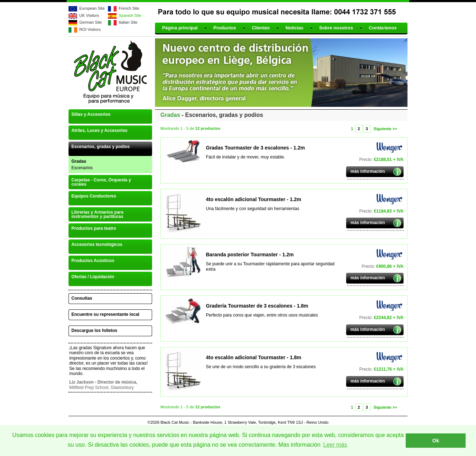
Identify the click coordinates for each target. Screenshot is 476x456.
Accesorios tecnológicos (97, 244)
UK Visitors (89, 15)
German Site (91, 22)
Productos (225, 28)
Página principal (180, 28)
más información (368, 171)
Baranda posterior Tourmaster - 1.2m (250, 255)
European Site (92, 8)
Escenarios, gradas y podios (101, 147)
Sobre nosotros (336, 28)
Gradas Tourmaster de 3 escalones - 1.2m (255, 148)
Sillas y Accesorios (91, 114)
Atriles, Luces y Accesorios (99, 130)
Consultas (82, 298)
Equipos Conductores (94, 196)
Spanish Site (130, 15)
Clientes (261, 28)
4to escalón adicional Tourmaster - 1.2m (254, 199)
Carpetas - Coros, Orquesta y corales (101, 182)
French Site (129, 8)
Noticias (294, 28)
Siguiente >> (385, 129)
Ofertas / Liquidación (93, 277)
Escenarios (82, 168)
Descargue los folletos (94, 331)
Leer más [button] (335, 445)
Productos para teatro (94, 228)
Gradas (79, 161)
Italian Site (128, 22)
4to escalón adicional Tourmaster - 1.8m (254, 357)
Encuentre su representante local (105, 314)
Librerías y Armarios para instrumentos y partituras (97, 214)
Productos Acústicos (93, 261)
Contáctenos (383, 28)
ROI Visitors (90, 29)
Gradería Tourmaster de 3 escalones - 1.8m (257, 306)
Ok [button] (436, 441)
